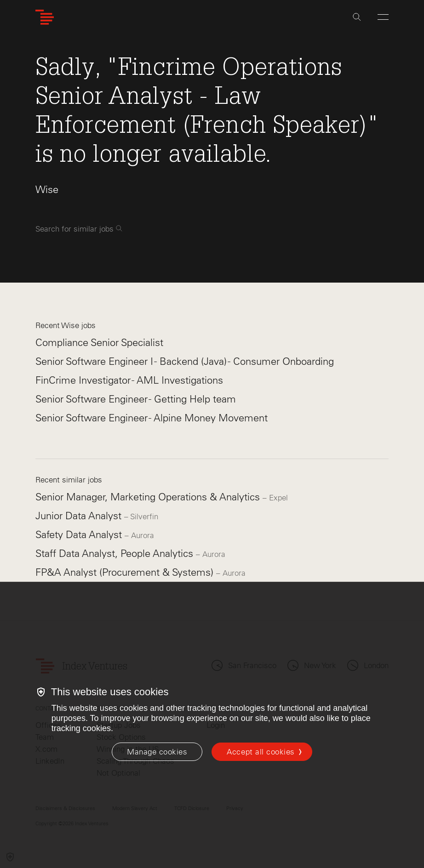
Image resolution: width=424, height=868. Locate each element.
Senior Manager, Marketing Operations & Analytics (149, 497)
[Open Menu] (383, 17)
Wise (47, 190)
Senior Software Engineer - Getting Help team (136, 399)
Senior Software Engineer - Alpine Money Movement (152, 418)
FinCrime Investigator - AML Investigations (129, 380)
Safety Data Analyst (80, 535)
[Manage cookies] (157, 752)
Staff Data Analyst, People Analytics (116, 553)
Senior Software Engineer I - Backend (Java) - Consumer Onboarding (185, 361)
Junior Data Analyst (80, 516)
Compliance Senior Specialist (99, 343)
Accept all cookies (261, 752)
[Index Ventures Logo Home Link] (45, 17)
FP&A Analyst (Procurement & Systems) (126, 572)
